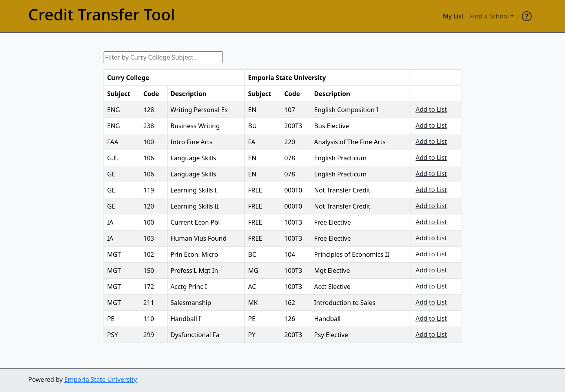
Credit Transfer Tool (102, 15)
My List (453, 16)
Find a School (489, 16)
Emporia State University (101, 379)
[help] (527, 16)
